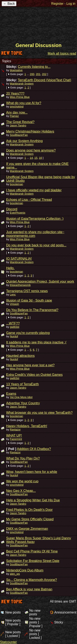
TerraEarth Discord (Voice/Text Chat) (45, 80)
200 (32, 74)
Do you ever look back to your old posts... (36, 245)
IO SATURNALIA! (19, 259)
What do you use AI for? (24, 103)
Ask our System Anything (24, 141)
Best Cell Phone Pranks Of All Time (32, 551)
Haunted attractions (20, 356)
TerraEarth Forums (39, 24)
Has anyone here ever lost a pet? (30, 365)
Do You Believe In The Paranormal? (32, 310)
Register (57, 4)
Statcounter (8, 642)
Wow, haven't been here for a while (32, 472)
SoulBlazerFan (19, 135)
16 (40, 158)
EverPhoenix (18, 213)
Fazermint (16, 439)
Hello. (10, 268)
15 (36, 158)
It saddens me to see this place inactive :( (36, 342)
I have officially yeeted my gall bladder (34, 190)
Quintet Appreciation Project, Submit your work (40, 281)
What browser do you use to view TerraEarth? (39, 413)
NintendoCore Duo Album (25, 570)
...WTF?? (13, 323)
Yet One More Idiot (21, 397)
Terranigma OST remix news (27, 291)
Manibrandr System (22, 84)
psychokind (17, 106)
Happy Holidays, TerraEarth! (27, 426)
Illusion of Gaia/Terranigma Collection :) (35, 219)
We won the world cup (22, 481)
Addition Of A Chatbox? (34, 449)
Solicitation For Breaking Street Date (33, 561)
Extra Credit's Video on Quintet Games (34, 375)
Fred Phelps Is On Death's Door (29, 510)
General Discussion (38, 45)
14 (31, 158)
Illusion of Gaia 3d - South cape (29, 300)
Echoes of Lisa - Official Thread (29, 200)
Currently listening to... (34, 67)
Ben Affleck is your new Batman (29, 589)
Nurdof (14, 336)
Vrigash (14, 304)
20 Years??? (15, 93)
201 (38, 74)
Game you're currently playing (28, 333)
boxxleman (16, 184)
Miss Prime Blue (20, 97)
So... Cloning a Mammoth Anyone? (32, 580)
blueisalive (16, 70)
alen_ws (15, 574)
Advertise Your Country (23, 403)
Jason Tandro (18, 125)
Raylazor (15, 430)
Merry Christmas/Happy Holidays (30, 131)
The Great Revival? (20, 122)
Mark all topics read (62, 53)
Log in (71, 4)
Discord (12, 209)
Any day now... (17, 112)
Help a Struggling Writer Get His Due (33, 500)
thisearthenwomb (20, 285)
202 (44, 74)
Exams (11, 394)
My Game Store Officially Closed (30, 519)
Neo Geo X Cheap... (21, 491)
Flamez (14, 116)
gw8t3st (15, 327)
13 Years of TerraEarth (22, 384)
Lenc (13, 294)
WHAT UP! (14, 435)
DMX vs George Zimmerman (27, 529)
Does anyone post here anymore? (31, 150)
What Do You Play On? (23, 458)
